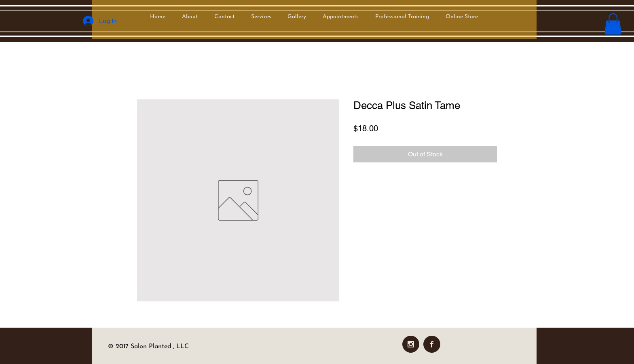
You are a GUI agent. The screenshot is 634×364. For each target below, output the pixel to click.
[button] (613, 24)
